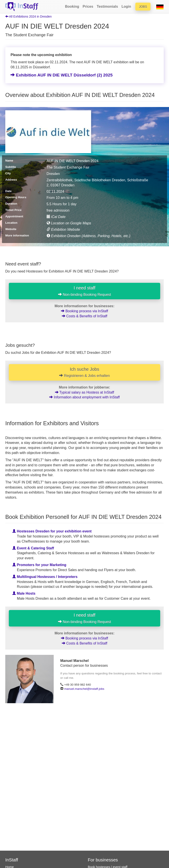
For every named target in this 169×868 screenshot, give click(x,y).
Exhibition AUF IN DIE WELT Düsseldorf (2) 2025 (62, 75)
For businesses (103, 860)
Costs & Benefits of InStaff (85, 316)
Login (126, 6)
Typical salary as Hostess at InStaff (85, 392)
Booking (72, 6)
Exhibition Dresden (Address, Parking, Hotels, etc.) (89, 236)
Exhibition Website (63, 230)
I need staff (85, 291)
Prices (88, 6)
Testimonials (107, 6)
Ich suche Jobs (84, 372)
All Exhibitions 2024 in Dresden (28, 16)
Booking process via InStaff (84, 311)
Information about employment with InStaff (84, 397)
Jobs (143, 7)
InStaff (12, 860)
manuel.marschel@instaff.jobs (84, 689)
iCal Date (56, 217)
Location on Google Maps (69, 223)
